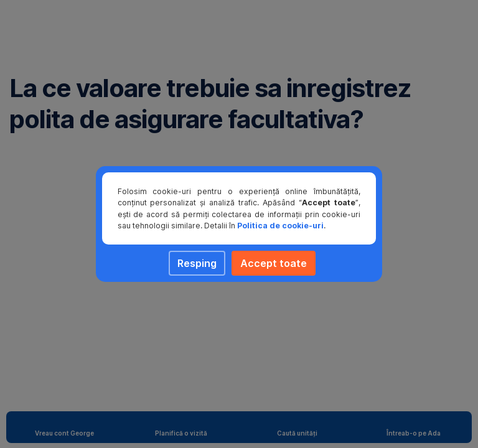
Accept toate (274, 263)
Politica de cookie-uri (280, 226)
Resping (197, 263)
